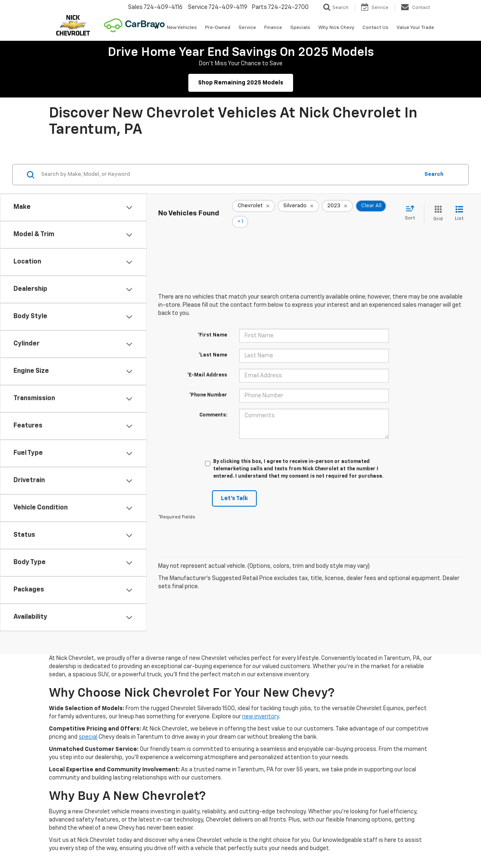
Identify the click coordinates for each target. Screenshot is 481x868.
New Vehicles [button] (182, 28)
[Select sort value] (412, 208)
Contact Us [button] (375, 28)
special (88, 737)
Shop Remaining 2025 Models (241, 83)
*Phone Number (208, 384)
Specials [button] (300, 28)
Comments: (213, 404)
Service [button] (247, 28)
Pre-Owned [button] (218, 28)
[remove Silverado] (298, 208)
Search (434, 174)
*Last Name (213, 344)
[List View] (459, 208)
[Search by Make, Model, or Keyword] (229, 175)
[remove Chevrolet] (254, 208)
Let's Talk (234, 487)
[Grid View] (436, 208)
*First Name (212, 324)
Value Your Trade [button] (415, 28)
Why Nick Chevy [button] (336, 28)
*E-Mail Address (207, 364)
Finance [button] (273, 28)
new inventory (260, 717)
